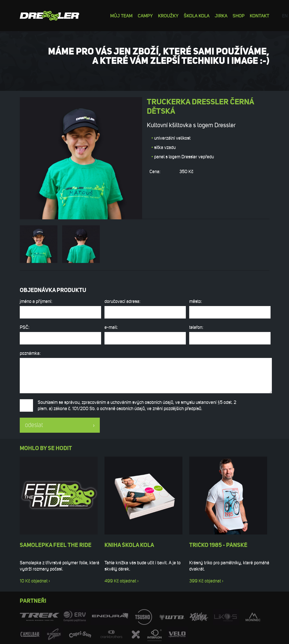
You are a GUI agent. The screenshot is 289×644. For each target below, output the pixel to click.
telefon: (229, 334)
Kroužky (168, 15)
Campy (145, 15)
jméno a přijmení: (60, 309)
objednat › (41, 581)
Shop (239, 15)
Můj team (121, 15)
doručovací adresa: (144, 309)
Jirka (221, 15)
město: (229, 309)
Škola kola (197, 15)
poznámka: (144, 372)
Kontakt (260, 15)
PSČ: (60, 334)
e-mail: (144, 334)
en (285, 15)
